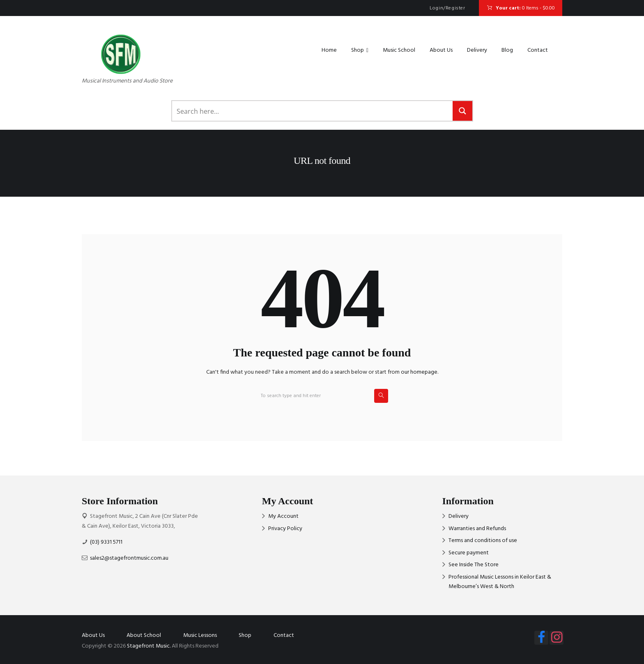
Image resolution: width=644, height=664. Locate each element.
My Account (283, 516)
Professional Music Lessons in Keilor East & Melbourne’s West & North (500, 582)
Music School (399, 50)
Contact (538, 50)
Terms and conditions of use (483, 541)
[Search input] (313, 111)
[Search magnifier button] (462, 111)
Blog (507, 50)
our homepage (419, 372)
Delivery (477, 50)
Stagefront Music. (149, 646)
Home (329, 50)
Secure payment (469, 553)
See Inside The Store (474, 565)
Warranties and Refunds (477, 529)
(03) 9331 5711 (106, 542)
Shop (360, 51)
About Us (441, 50)
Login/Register (447, 8)
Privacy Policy (285, 529)
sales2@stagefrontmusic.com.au (129, 558)
